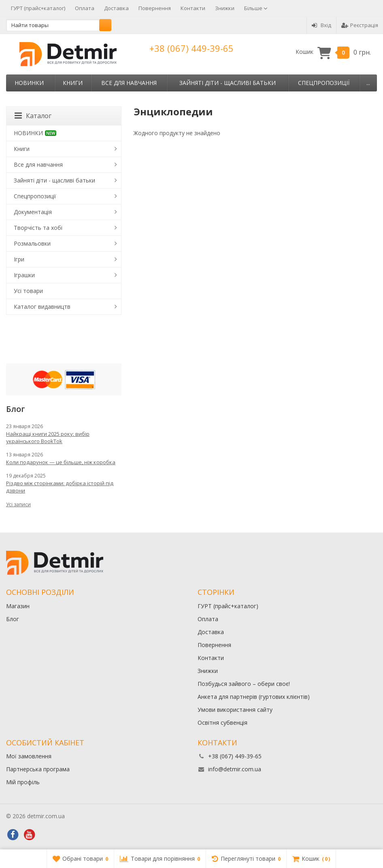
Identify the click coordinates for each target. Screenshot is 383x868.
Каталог (33, 116)
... (368, 83)
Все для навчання (129, 83)
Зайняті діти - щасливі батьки (228, 83)
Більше (256, 8)
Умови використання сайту (235, 710)
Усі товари (28, 291)
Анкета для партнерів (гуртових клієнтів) (254, 697)
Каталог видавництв (42, 307)
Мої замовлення (29, 756)
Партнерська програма (38, 769)
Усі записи (18, 504)
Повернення (155, 8)
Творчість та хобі (38, 228)
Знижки (225, 8)
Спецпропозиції (324, 83)
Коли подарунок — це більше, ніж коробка (61, 462)
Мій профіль (23, 782)
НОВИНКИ (29, 83)
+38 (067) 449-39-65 (191, 48)
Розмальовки (32, 243)
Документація (33, 212)
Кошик (333, 52)
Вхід (321, 25)
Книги (73, 83)
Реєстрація (360, 25)
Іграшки (24, 275)
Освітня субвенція (222, 723)
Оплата (85, 8)
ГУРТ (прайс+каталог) (38, 8)
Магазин (18, 606)
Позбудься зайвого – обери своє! (244, 684)
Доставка (116, 8)
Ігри (19, 259)
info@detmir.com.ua (235, 769)
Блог (13, 619)
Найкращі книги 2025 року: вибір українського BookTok (48, 437)
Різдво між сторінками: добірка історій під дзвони (60, 487)
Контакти (193, 8)
